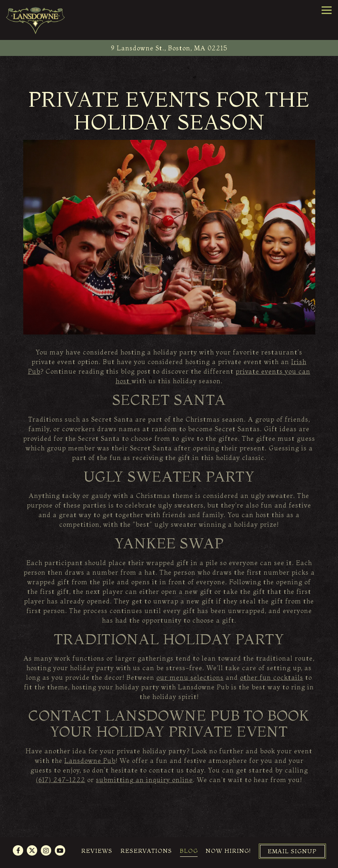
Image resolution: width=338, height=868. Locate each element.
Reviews (97, 851)
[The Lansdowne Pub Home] (36, 20)
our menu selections (190, 677)
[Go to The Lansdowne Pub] (169, 48)
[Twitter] (32, 850)
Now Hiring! (228, 851)
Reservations (146, 851)
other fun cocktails (272, 677)
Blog (189, 851)
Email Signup (292, 851)
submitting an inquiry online (144, 780)
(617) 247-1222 (61, 780)
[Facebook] (18, 850)
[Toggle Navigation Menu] (327, 10)
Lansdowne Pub (90, 760)
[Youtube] (60, 850)
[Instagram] (46, 850)
